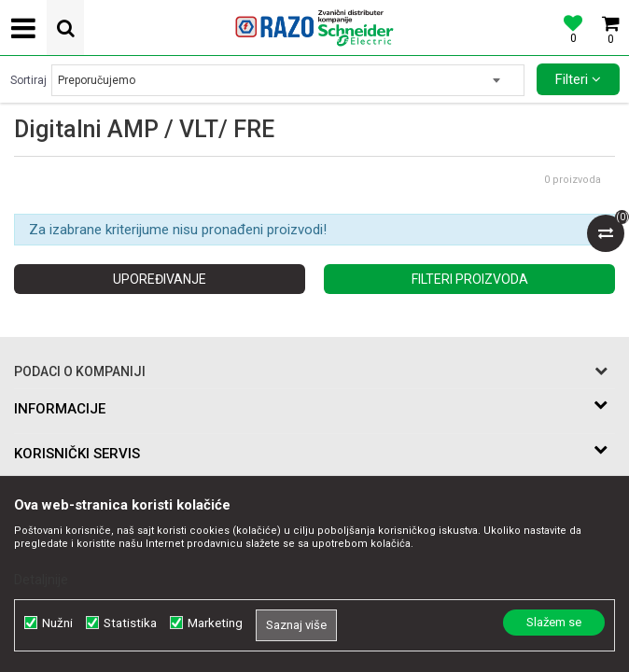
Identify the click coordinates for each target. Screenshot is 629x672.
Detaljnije (41, 580)
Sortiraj (28, 80)
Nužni (57, 623)
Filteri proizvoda (470, 279)
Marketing (215, 623)
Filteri (578, 79)
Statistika (130, 623)
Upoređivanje (160, 279)
